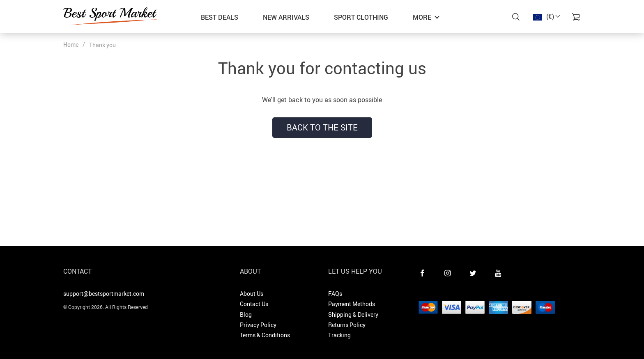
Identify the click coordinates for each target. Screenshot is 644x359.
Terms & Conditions (265, 335)
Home (71, 45)
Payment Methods (352, 304)
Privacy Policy (258, 325)
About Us (252, 294)
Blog (246, 314)
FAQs (335, 294)
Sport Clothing (361, 17)
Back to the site (322, 127)
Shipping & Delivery (353, 314)
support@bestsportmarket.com (104, 294)
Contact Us (254, 304)
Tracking (339, 335)
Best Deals (220, 17)
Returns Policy (347, 325)
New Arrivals (286, 17)
